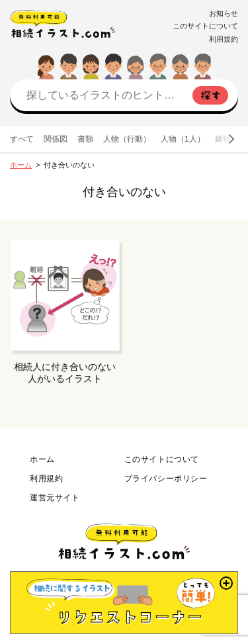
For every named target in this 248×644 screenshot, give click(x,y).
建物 (223, 139)
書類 (85, 139)
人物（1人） (183, 139)
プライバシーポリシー (166, 479)
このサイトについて (205, 26)
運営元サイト (55, 498)
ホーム (21, 165)
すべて (22, 139)
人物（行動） (127, 139)
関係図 (56, 139)
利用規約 (224, 39)
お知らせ (224, 13)
